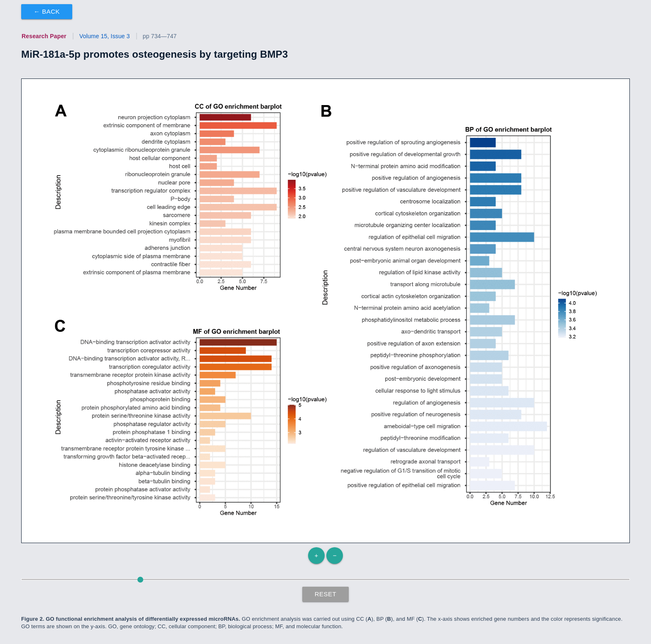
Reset (326, 594)
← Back (47, 11)
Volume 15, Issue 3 (105, 36)
